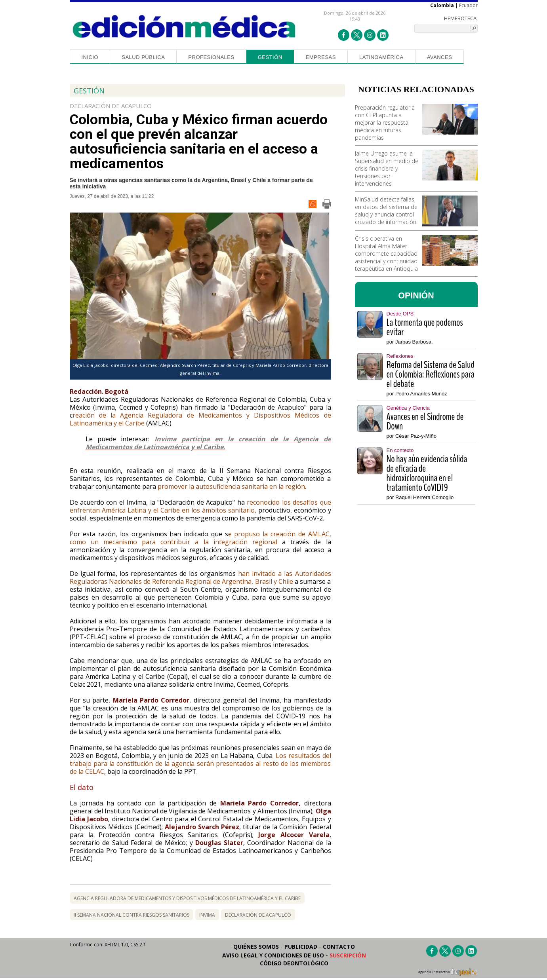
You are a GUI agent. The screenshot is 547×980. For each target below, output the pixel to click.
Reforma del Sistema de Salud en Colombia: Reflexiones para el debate (431, 374)
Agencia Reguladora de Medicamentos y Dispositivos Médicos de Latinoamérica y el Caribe (187, 898)
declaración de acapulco (258, 915)
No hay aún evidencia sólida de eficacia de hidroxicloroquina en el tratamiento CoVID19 (427, 473)
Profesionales (211, 57)
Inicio (90, 57)
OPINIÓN (416, 296)
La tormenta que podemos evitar (425, 327)
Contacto (339, 947)
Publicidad (301, 947)
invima (207, 915)
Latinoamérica (381, 57)
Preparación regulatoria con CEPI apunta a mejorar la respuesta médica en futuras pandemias (385, 122)
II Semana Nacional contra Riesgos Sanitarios (132, 915)
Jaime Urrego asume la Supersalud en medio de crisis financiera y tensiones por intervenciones (387, 168)
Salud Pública (143, 57)
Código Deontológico (294, 963)
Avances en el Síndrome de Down (425, 422)
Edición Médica (184, 27)
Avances (440, 57)
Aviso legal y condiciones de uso (273, 955)
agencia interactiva (448, 973)
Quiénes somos (256, 947)
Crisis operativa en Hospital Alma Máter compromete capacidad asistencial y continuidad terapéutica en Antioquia (386, 254)
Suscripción (348, 955)
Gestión (270, 57)
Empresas (321, 57)
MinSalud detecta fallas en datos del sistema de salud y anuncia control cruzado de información (386, 211)
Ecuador (468, 5)
